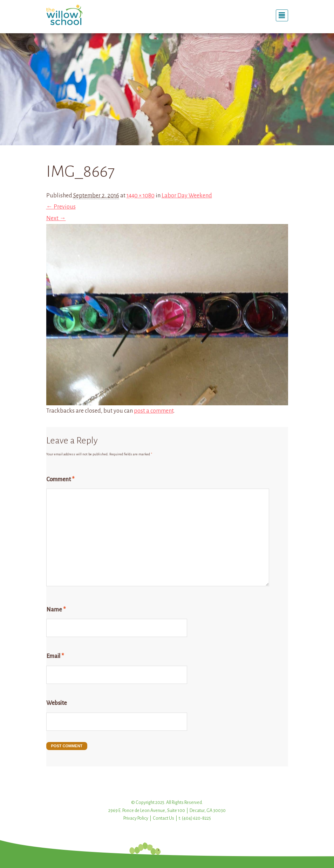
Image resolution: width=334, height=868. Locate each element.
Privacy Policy (136, 818)
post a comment (154, 411)
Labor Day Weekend (187, 196)
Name (56, 610)
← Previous (61, 207)
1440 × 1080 (141, 196)
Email (55, 656)
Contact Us (163, 818)
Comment (60, 479)
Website (57, 703)
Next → (56, 218)
